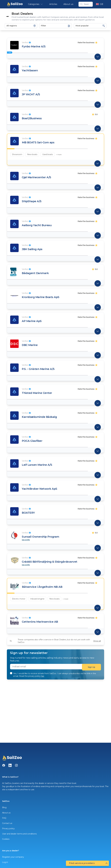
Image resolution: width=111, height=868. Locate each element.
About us (68, 4)
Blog (4, 807)
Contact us (7, 823)
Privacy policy (8, 829)
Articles (53, 4)
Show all (97, 641)
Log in (5, 862)
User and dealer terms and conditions (19, 834)
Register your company (13, 857)
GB (100, 4)
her (43, 676)
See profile (26, 540)
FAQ (4, 818)
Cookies (6, 839)
